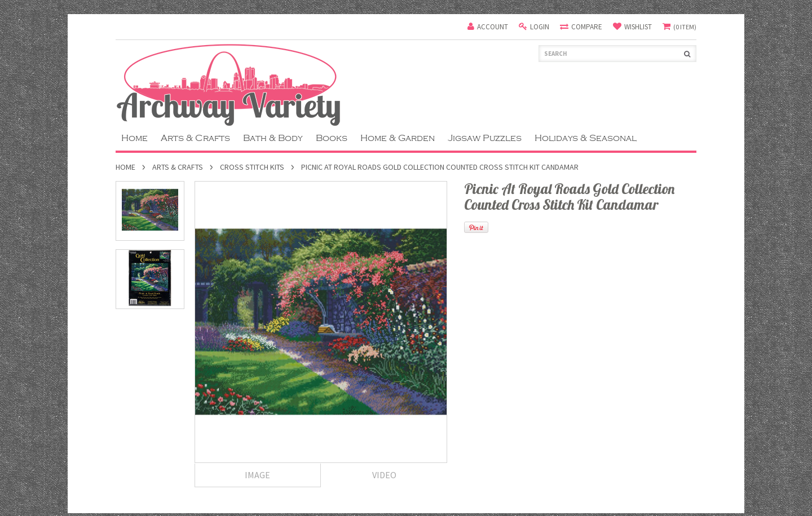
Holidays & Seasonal (586, 138)
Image (257, 475)
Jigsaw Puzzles (485, 138)
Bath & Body (273, 138)
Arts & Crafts (195, 138)
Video (384, 475)
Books (332, 138)
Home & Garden (398, 138)
